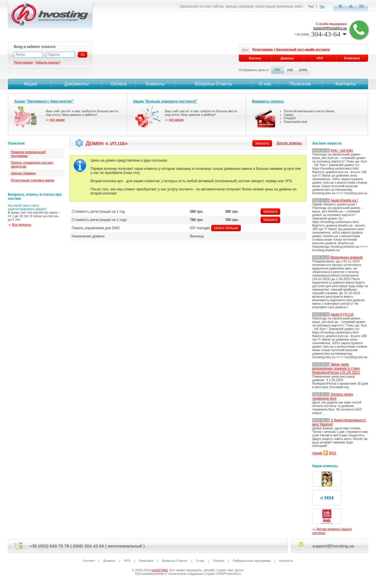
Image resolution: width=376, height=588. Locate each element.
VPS (320, 58)
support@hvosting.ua (330, 28)
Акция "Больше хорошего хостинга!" (165, 101)
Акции (30, 84)
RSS (333, 453)
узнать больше (226, 228)
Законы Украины (23, 173)
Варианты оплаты (268, 101)
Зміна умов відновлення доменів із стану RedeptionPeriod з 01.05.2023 (336, 368)
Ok (83, 55)
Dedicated (352, 58)
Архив (317, 453)
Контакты (345, 84)
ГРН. (277, 70)
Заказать (271, 212)
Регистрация (23, 62)
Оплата (119, 84)
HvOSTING (160, 570)
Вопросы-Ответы (214, 84)
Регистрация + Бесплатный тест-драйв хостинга (291, 49)
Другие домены (289, 143)
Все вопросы (22, 225)
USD (290, 70)
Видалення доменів (346, 257)
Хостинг (255, 58)
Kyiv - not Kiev (342, 150)
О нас (265, 84)
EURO (303, 70)
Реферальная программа (252, 561)
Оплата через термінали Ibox (333, 396)
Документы (76, 84)
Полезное (300, 84)
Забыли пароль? (48, 62)
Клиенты (155, 84)
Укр (322, 6)
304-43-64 (320, 34)
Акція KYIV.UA (342, 314)
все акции (57, 120)
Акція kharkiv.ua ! (344, 200)
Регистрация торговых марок (32, 180)
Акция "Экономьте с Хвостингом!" (44, 101)
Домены (287, 58)
